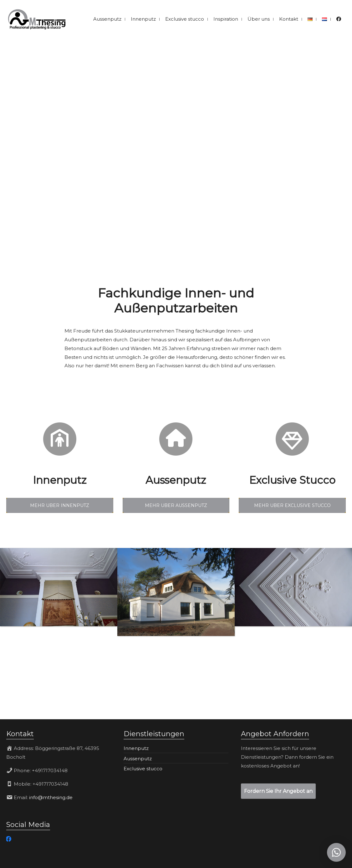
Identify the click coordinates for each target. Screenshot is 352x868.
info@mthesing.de (51, 797)
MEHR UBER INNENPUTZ (60, 505)
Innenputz (136, 748)
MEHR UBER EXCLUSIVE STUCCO (292, 505)
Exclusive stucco (143, 769)
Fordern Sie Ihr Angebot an (278, 791)
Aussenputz (138, 759)
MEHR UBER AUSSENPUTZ (176, 505)
